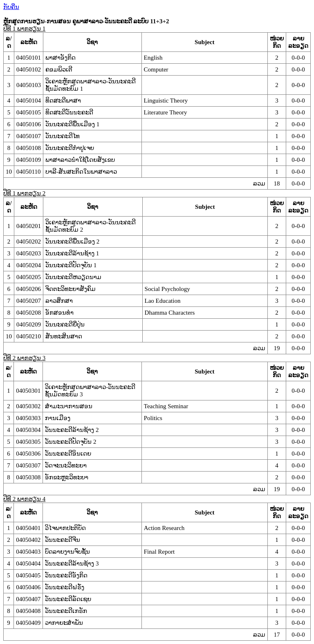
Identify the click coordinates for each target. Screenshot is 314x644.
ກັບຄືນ (11, 7)
